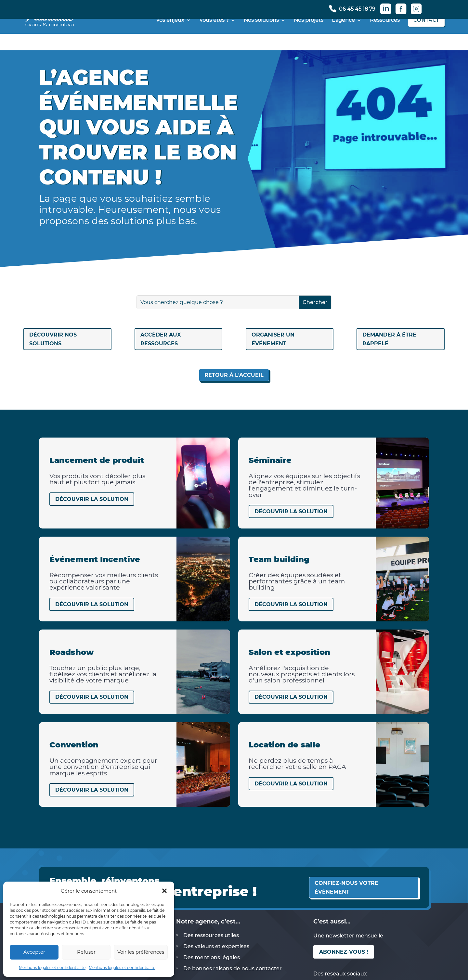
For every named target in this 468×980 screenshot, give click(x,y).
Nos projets (309, 37)
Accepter (34, 952)
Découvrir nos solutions (53, 339)
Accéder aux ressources (161, 339)
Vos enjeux (170, 37)
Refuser (86, 952)
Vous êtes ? (214, 37)
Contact (426, 37)
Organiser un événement (273, 339)
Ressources (385, 37)
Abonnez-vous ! (344, 952)
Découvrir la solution (92, 499)
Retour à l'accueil (234, 375)
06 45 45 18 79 (357, 9)
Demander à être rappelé (389, 339)
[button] (164, 891)
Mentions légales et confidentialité (52, 967)
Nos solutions (261, 37)
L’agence (343, 37)
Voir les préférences (141, 952)
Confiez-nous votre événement (346, 887)
